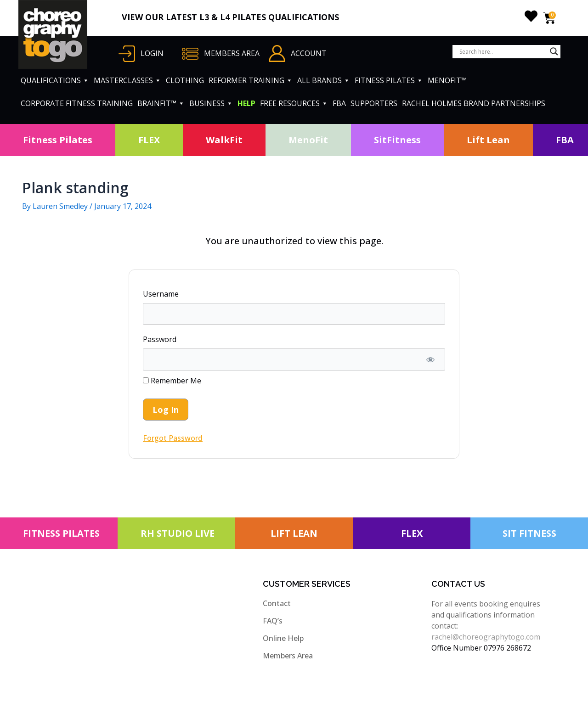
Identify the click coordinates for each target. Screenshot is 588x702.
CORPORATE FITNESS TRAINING (77, 103)
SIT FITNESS (529, 533)
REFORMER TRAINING (251, 80)
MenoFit (308, 140)
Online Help (283, 638)
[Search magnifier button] (554, 51)
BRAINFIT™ (161, 103)
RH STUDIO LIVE (178, 533)
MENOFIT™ (447, 80)
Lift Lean (488, 140)
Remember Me (172, 381)
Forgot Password (173, 438)
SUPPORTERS (374, 103)
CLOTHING (185, 80)
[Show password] (430, 359)
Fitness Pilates (58, 140)
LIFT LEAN (294, 533)
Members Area (288, 656)
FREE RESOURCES (294, 103)
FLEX (149, 140)
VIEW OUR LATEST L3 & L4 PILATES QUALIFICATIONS (230, 17)
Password (160, 339)
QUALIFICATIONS (55, 80)
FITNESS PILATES (389, 80)
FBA (339, 103)
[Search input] (502, 51)
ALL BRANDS (324, 80)
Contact (277, 603)
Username (161, 294)
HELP (246, 103)
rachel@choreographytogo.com (486, 637)
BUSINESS (211, 103)
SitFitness (397, 140)
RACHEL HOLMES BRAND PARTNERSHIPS (474, 103)
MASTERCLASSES (127, 80)
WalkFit (224, 140)
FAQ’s (273, 621)
